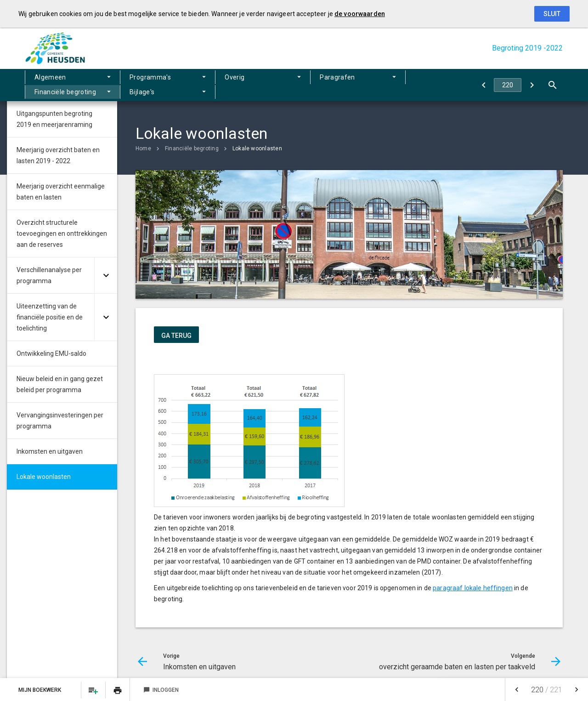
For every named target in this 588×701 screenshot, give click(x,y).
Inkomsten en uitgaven (50, 451)
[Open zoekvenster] (552, 85)
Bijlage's (374, 85)
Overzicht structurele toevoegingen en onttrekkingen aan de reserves (62, 234)
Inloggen (161, 690)
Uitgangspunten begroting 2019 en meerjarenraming (54, 119)
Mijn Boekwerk (40, 690)
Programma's (114, 85)
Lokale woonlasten (257, 148)
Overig (172, 85)
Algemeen (50, 85)
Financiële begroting (303, 85)
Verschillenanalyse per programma (49, 275)
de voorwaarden (360, 14)
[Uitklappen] (106, 276)
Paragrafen (228, 85)
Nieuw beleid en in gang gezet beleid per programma (60, 384)
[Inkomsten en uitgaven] (483, 85)
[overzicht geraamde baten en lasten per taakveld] (532, 85)
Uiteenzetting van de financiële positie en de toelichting (50, 317)
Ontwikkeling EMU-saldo (51, 353)
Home (143, 148)
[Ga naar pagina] (508, 85)
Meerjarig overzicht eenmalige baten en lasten (61, 192)
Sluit (552, 14)
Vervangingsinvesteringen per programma (60, 421)
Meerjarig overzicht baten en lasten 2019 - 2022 (58, 155)
